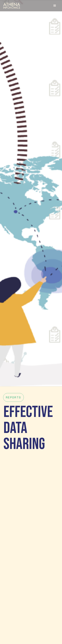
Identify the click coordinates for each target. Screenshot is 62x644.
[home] (12, 6)
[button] (55, 6)
